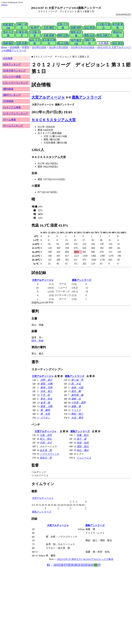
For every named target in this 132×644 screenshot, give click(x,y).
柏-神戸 (35, 28)
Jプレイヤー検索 (12, 77)
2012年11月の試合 (58, 47)
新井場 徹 (77, 395)
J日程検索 (8, 101)
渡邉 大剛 (46, 406)
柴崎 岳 (76, 399)
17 (65, 565)
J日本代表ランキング (14, 71)
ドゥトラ (76, 410)
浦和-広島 (63, 35)
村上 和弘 (46, 439)
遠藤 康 (76, 406)
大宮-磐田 (49, 28)
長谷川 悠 (46, 458)
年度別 (26, 47)
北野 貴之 (46, 380)
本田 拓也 (83, 443)
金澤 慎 (45, 403)
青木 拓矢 (46, 399)
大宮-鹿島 (103, 43)
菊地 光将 (46, 387)
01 (48, 565)
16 (62, 565)
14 (55, 565)
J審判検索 (8, 89)
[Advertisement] (51, 591)
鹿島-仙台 (89, 35)
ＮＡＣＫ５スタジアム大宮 (54, 120)
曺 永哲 (45, 414)
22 (82, 565)
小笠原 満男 (78, 403)
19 (72, 565)
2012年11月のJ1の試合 (83, 47)
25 (92, 565)
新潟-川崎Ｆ (103, 35)
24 (89, 565)
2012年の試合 (39, 47)
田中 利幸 (37, 341)
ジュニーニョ (84, 458)
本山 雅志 (83, 450)
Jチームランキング (13, 126)
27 (99, 565)
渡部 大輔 (46, 384)
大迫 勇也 (77, 418)
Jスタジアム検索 (12, 107)
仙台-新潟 (89, 28)
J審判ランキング (12, 95)
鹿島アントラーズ (87, 97)
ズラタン (45, 418)
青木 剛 (76, 391)
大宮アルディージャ (48, 97)
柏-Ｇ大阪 (63, 43)
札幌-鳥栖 (49, 35)
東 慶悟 (45, 410)
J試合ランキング (12, 64)
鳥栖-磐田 (8, 43)
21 (79, 565)
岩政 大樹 (77, 387)
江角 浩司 (46, 435)
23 (86, 565)
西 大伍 (76, 384)
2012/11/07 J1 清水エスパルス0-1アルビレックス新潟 (85, 559)
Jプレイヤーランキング (15, 83)
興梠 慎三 (77, 414)
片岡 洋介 (46, 443)
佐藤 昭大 (83, 435)
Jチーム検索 (9, 120)
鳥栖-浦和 (76, 28)
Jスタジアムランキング (15, 113)
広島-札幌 (22, 43)
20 (75, 565)
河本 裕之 (46, 391)
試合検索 (15, 47)
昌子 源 (81, 439)
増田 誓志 (83, 446)
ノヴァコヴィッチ (49, 454)
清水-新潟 (118, 43)
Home (4, 5)
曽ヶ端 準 (77, 380)
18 (69, 565)
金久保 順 (46, 450)
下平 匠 (45, 395)
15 (59, 565)
